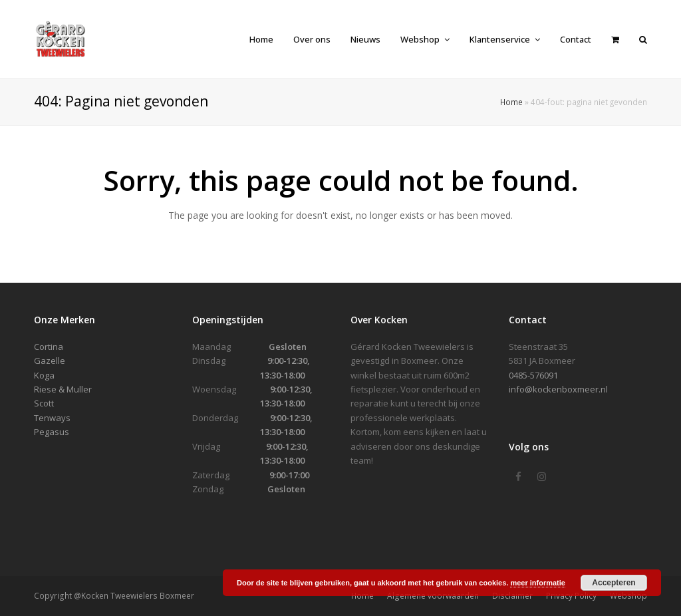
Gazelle (50, 361)
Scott (44, 403)
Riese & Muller (63, 389)
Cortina (49, 347)
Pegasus (52, 432)
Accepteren (613, 583)
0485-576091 (533, 375)
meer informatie (538, 583)
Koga (44, 375)
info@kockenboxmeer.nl (558, 389)
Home (511, 102)
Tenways (52, 418)
